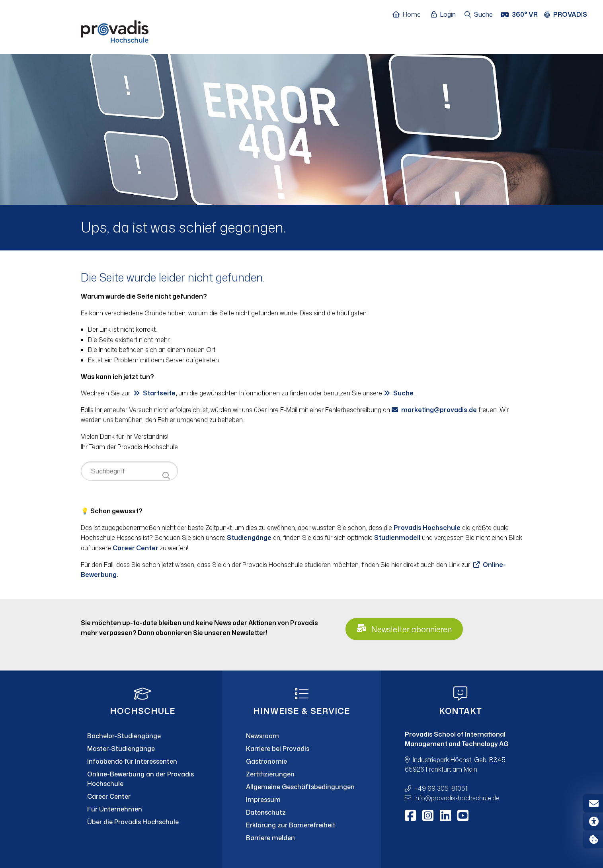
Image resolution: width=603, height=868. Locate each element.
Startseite (159, 393)
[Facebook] (410, 815)
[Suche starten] (166, 476)
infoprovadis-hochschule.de (457, 798)
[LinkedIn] (445, 815)
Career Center (136, 548)
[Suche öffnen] (479, 15)
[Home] (411, 15)
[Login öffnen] (445, 15)
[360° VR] (520, 15)
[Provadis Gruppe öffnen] (570, 15)
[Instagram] (428, 815)
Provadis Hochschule (427, 528)
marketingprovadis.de (439, 410)
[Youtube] (463, 815)
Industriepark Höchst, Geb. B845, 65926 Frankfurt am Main (456, 764)
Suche (403, 393)
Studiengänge (249, 538)
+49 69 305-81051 (441, 788)
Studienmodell (397, 538)
